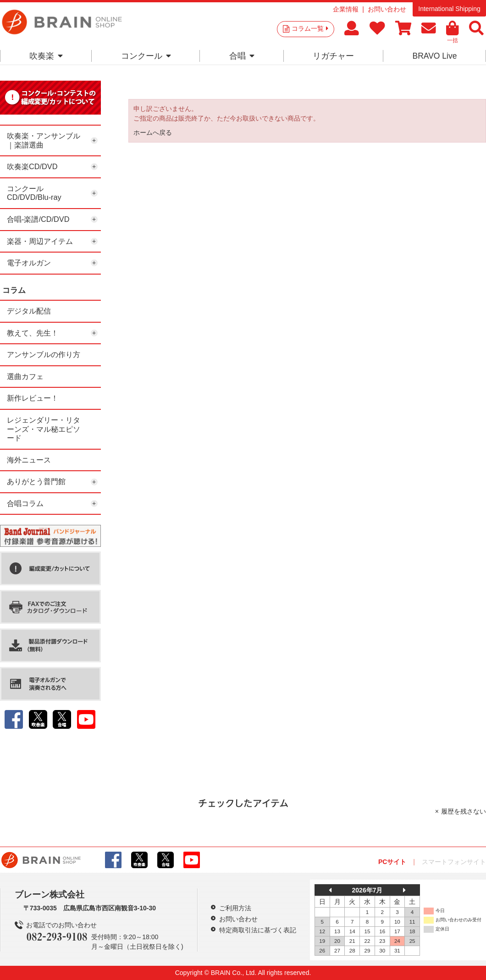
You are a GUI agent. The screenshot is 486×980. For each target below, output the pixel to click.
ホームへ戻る (153, 132)
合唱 (242, 56)
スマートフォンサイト (454, 862)
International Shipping (449, 9)
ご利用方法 (235, 908)
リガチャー (333, 56)
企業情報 (346, 9)
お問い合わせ (387, 9)
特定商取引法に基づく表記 (258, 930)
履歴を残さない (464, 811)
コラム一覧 (310, 28)
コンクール (146, 56)
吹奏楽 (46, 56)
